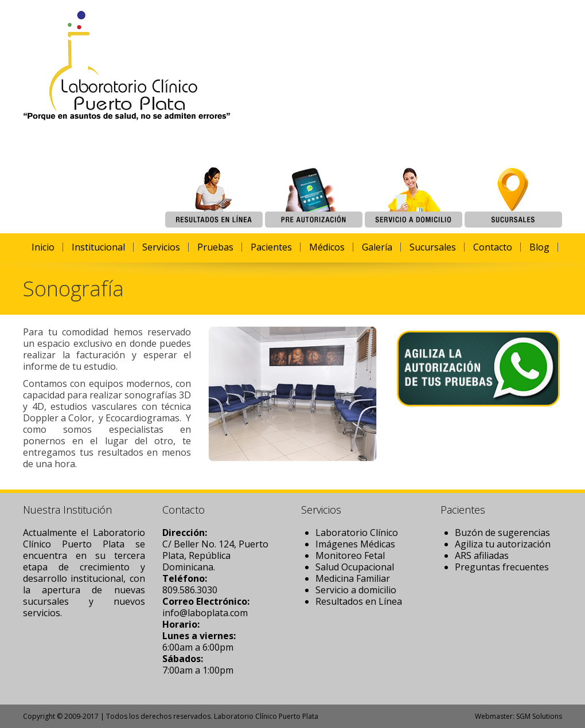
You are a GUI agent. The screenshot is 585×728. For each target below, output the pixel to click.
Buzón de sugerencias (502, 533)
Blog (539, 247)
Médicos (327, 247)
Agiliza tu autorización (503, 544)
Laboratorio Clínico (357, 533)
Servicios (161, 247)
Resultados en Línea (359, 601)
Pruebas (215, 247)
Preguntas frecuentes (502, 567)
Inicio (43, 247)
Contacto (493, 247)
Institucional (98, 247)
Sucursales (433, 247)
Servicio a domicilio (356, 590)
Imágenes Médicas (355, 544)
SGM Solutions (539, 716)
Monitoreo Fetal (350, 555)
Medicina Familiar (353, 578)
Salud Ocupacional (355, 567)
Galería (377, 247)
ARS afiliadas (482, 555)
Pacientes (271, 247)
